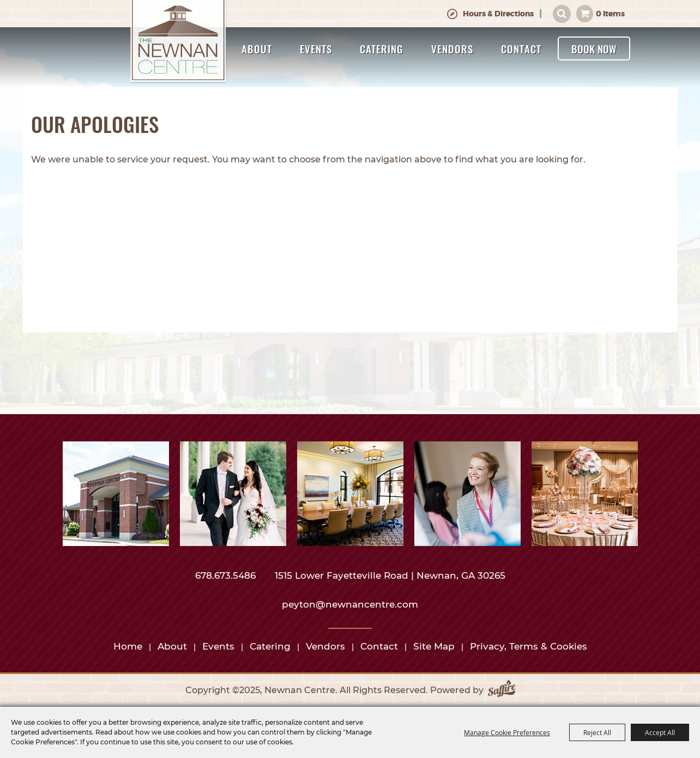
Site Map (434, 646)
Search (562, 14)
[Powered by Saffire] (502, 690)
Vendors (452, 48)
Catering (382, 48)
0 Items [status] (610, 14)
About (257, 48)
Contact (521, 48)
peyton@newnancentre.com (350, 604)
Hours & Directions (498, 14)
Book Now (594, 48)
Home (128, 646)
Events (316, 48)
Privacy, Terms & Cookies (529, 646)
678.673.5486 (227, 575)
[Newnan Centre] (179, 42)
